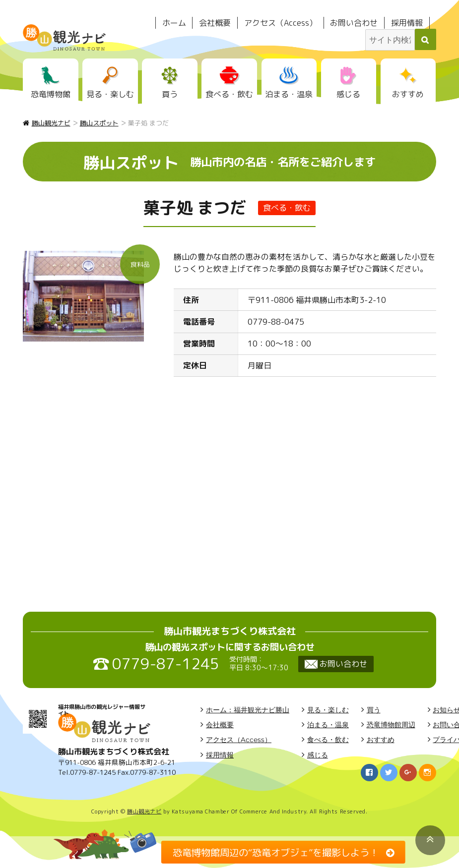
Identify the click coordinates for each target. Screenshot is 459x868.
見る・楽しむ (110, 94)
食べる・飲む (229, 94)
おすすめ (408, 94)
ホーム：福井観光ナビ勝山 (248, 710)
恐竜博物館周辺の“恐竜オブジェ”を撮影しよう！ (276, 852)
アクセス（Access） (281, 23)
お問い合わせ (354, 23)
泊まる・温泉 (289, 94)
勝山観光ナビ (144, 811)
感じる (348, 94)
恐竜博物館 (51, 94)
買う (170, 94)
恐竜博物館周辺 (391, 725)
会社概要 (215, 23)
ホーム (174, 23)
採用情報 (407, 23)
